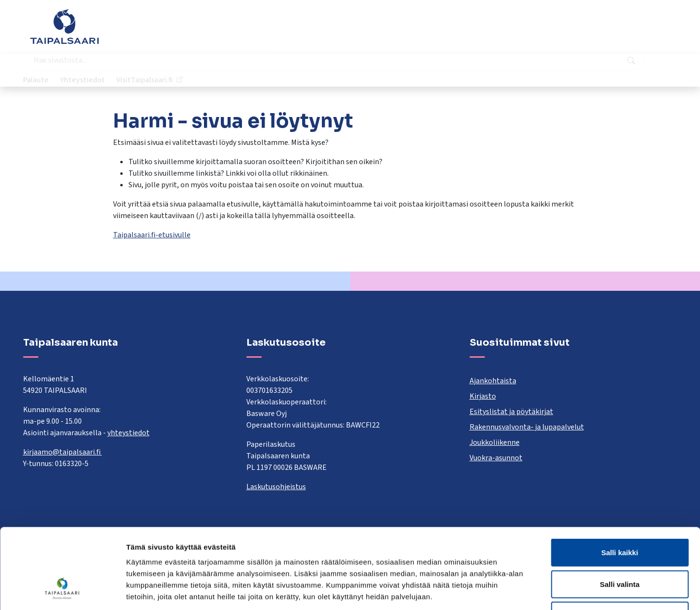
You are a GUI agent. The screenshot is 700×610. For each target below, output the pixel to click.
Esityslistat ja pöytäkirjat (511, 412)
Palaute (515, 31)
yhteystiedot (128, 433)
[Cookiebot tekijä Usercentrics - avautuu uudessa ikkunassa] (62, 591)
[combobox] (304, 31)
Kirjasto (483, 396)
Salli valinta (620, 515)
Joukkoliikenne (495, 442)
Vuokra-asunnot (496, 458)
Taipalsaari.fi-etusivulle (152, 235)
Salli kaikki (620, 484)
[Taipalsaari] (64, 26)
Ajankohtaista (493, 381)
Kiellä (620, 547)
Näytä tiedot (515, 591)
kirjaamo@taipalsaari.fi (63, 452)
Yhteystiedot (562, 31)
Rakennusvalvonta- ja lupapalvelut (527, 427)
